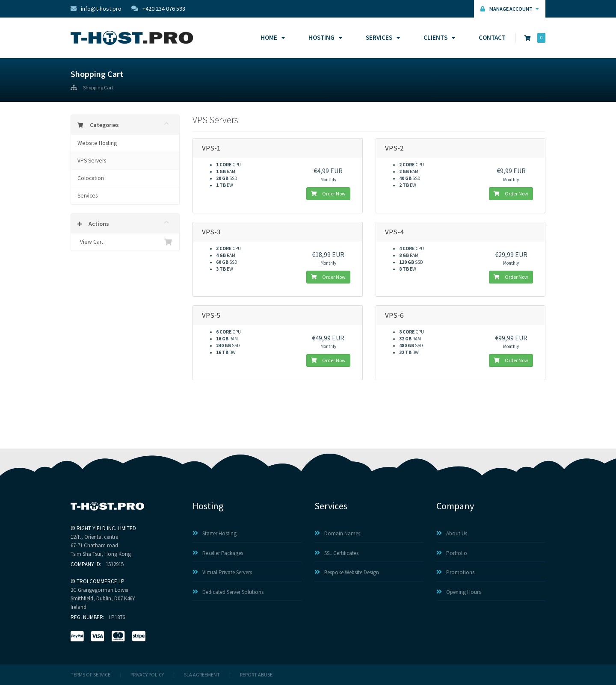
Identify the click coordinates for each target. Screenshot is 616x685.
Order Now (328, 193)
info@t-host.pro (96, 9)
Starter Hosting (215, 533)
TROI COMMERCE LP (101, 581)
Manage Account (510, 9)
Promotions (455, 572)
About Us (452, 533)
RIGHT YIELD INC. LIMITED (106, 528)
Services (382, 37)
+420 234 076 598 (158, 9)
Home (271, 37)
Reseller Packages (218, 553)
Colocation (91, 178)
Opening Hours (459, 592)
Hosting (324, 37)
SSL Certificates (336, 553)
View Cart (125, 242)
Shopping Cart (98, 88)
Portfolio (452, 553)
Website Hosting (97, 143)
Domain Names (337, 533)
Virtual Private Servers (222, 572)
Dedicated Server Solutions (228, 592)
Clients (438, 37)
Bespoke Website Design (347, 572)
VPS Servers (92, 161)
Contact (492, 37)
